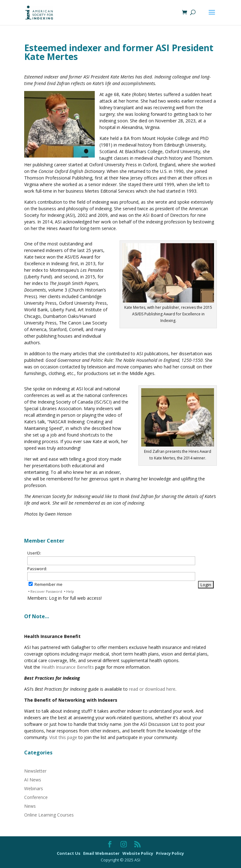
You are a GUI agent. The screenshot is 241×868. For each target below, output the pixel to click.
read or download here (152, 689)
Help (70, 591)
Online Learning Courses (49, 815)
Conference (36, 797)
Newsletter (35, 771)
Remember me (46, 584)
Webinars (34, 788)
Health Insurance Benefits (68, 667)
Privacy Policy (170, 853)
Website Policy (138, 853)
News (30, 806)
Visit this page (63, 737)
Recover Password (46, 591)
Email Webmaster (102, 853)
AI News (33, 780)
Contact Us (69, 853)
